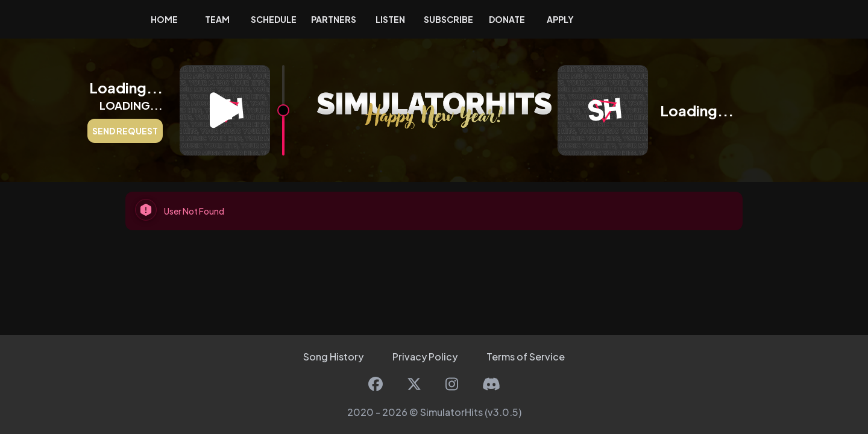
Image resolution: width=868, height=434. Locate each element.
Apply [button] (560, 19)
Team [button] (217, 19)
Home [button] (164, 19)
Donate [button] (507, 19)
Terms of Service (526, 357)
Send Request (125, 131)
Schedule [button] (274, 19)
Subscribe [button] (448, 19)
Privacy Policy (425, 357)
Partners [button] (334, 19)
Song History (333, 357)
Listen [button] (390, 19)
